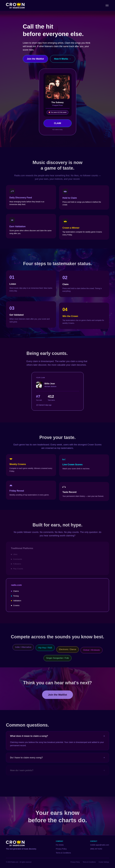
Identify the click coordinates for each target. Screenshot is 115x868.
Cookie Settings (104, 862)
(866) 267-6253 (96, 849)
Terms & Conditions (63, 853)
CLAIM (57, 123)
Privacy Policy (61, 849)
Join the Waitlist (35, 59)
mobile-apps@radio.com (100, 845)
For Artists (60, 845)
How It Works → (63, 59)
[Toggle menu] (107, 5)
